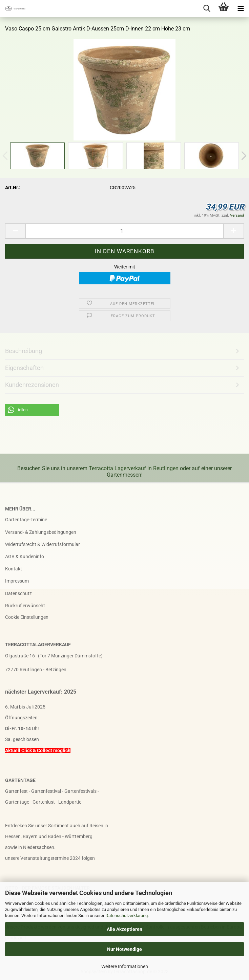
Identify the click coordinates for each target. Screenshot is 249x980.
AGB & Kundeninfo (25, 557)
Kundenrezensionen (32, 385)
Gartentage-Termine (26, 520)
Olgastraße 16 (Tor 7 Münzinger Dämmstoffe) (54, 656)
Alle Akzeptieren (124, 929)
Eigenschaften (24, 368)
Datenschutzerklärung (127, 916)
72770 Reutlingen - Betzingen (36, 670)
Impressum (17, 581)
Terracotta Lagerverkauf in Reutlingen (134, 468)
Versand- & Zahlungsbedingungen (41, 532)
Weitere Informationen (125, 966)
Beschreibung (24, 351)
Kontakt (14, 569)
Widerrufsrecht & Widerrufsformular (43, 544)
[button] (32, 410)
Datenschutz (18, 593)
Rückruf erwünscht (25, 606)
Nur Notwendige (124, 949)
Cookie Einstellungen (27, 617)
